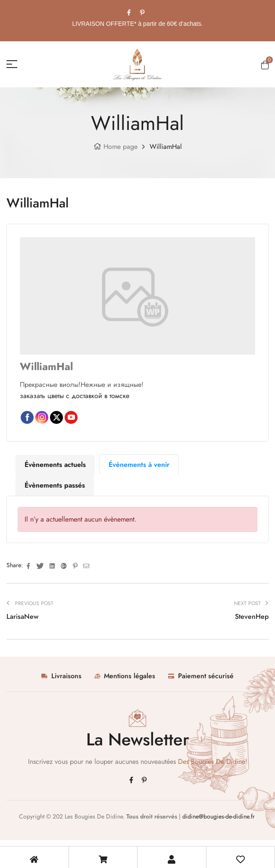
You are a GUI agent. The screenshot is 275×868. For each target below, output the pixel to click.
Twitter (56, 417)
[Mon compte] (172, 859)
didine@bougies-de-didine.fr (219, 816)
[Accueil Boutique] (34, 859)
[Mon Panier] (103, 859)
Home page (120, 147)
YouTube (71, 417)
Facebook (27, 417)
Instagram (42, 417)
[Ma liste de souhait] (241, 859)
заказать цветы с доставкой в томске (75, 396)
